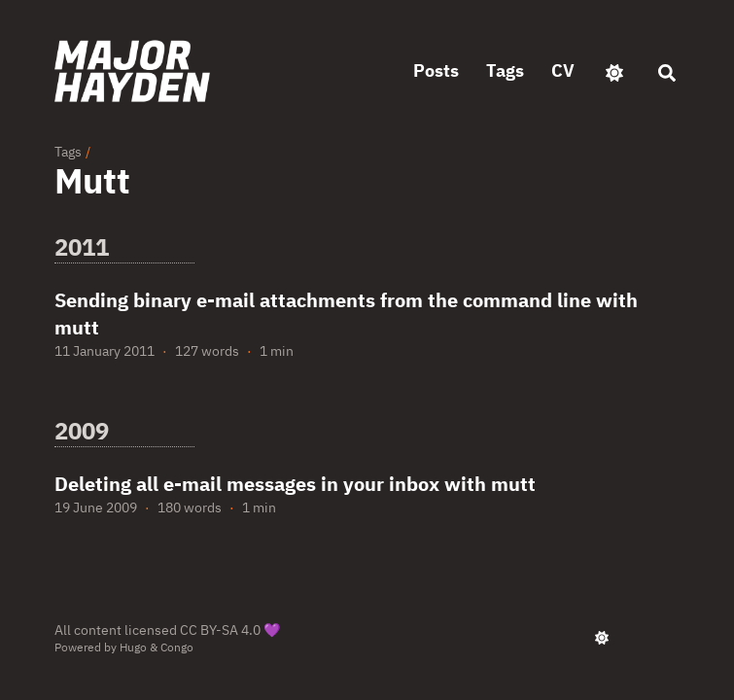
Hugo (133, 647)
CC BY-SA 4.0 (220, 630)
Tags (68, 152)
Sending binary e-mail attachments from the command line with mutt (346, 314)
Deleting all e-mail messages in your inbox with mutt (295, 484)
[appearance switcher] (614, 71)
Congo (177, 647)
